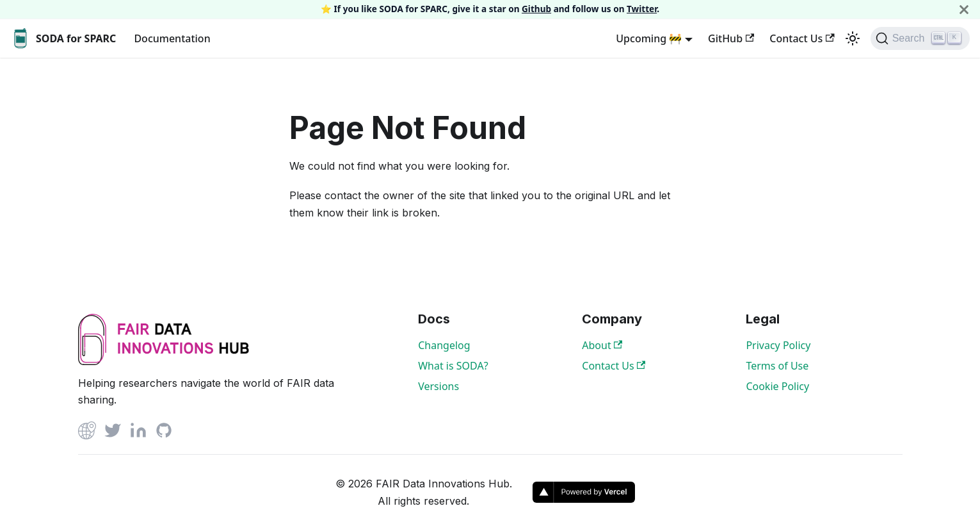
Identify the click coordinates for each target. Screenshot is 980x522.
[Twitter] (113, 433)
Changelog (444, 345)
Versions (438, 386)
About (602, 345)
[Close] (964, 9)
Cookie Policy (777, 386)
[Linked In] (138, 433)
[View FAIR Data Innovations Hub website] (164, 361)
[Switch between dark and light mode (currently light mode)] (853, 38)
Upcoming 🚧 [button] (649, 38)
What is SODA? (453, 366)
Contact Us (802, 38)
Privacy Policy (778, 345)
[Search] (920, 38)
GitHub (731, 38)
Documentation (172, 38)
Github (536, 9)
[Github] (87, 433)
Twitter (642, 9)
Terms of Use (777, 366)
